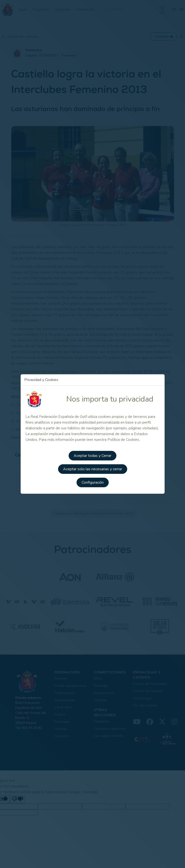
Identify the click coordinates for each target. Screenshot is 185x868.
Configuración (93, 482)
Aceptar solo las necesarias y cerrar (93, 469)
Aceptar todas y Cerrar (92, 456)
